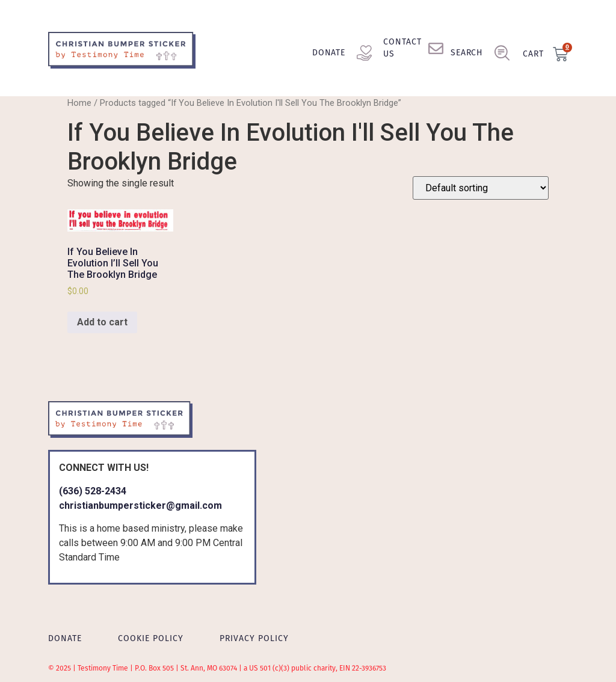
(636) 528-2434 (93, 491)
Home (79, 103)
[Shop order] (481, 188)
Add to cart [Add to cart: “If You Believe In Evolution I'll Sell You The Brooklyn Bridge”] (102, 322)
